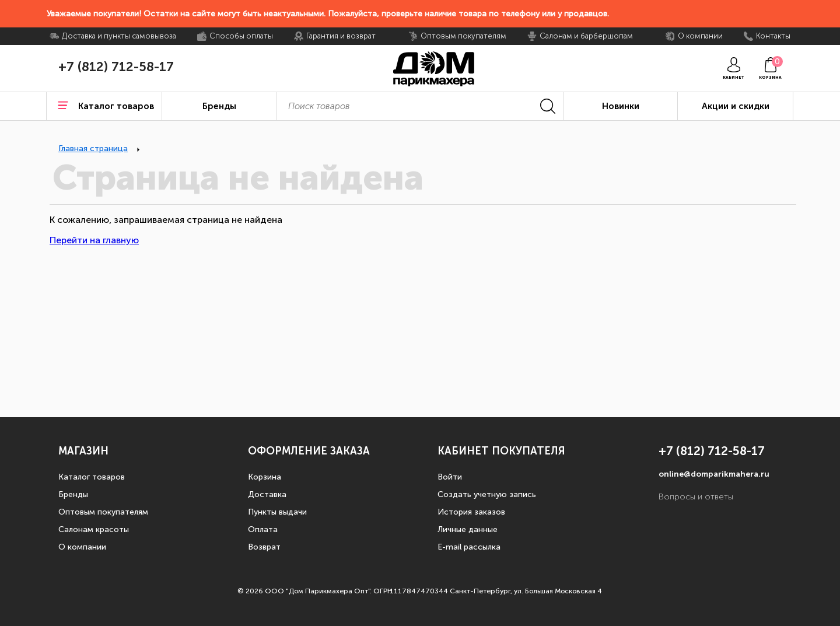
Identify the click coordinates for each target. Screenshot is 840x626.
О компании (82, 547)
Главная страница (93, 148)
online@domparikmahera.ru (714, 474)
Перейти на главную (94, 240)
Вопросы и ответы (696, 497)
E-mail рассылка (469, 547)
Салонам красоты (94, 529)
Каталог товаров (92, 477)
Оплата (263, 529)
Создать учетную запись (487, 494)
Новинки (621, 106)
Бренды (73, 494)
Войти (450, 477)
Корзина (265, 477)
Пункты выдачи (277, 512)
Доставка (267, 494)
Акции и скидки (736, 106)
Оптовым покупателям (103, 512)
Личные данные (468, 529)
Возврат (264, 547)
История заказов (471, 512)
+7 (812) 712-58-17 (116, 67)
